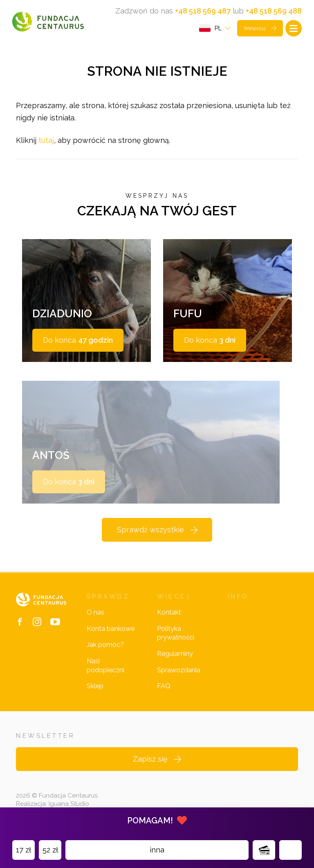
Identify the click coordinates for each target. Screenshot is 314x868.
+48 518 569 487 (203, 11)
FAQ (164, 686)
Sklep (95, 686)
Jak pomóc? (105, 645)
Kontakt (169, 612)
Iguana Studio (69, 804)
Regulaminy (175, 654)
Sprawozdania (179, 670)
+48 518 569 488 (274, 11)
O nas (95, 612)
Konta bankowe (111, 629)
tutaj (46, 140)
